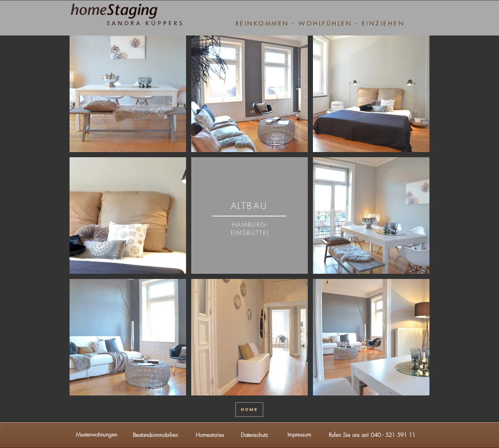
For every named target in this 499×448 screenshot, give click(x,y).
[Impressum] (299, 435)
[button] (372, 435)
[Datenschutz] (254, 435)
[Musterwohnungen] (97, 435)
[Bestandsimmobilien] (155, 435)
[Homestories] (210, 435)
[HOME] (249, 410)
